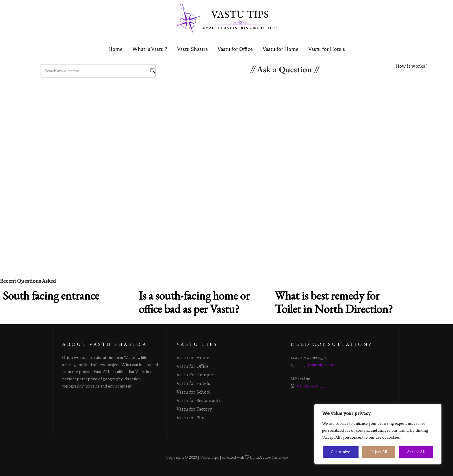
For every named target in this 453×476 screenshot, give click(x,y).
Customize (341, 452)
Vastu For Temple (195, 375)
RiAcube (263, 457)
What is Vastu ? (150, 49)
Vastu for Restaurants (199, 400)
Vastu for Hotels (327, 49)
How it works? (412, 66)
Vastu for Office (235, 49)
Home (115, 49)
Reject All (379, 452)
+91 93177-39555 (311, 386)
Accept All (416, 452)
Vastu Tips (210, 457)
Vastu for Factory (194, 409)
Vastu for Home (281, 49)
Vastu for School (194, 392)
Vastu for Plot (191, 418)
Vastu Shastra (192, 49)
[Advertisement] (226, 121)
